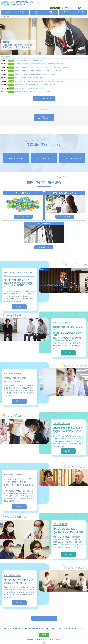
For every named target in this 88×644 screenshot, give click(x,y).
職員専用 (44, 635)
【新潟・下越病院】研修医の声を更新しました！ (30, 78)
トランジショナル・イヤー (72, 158)
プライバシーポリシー (58, 629)
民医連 (67, 8)
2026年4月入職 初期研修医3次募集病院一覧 (28, 60)
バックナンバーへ (44, 618)
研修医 (10, 629)
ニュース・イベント (44, 629)
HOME (8, 13)
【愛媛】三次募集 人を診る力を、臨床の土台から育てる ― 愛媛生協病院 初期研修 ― (43, 67)
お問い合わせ (79, 629)
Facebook (83, 8)
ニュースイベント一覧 (44, 99)
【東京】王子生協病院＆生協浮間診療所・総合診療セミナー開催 (35, 74)
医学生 (15, 629)
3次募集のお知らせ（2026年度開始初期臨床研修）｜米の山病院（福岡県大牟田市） (41, 64)
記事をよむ (68, 554)
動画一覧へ (68, 353)
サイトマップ (69, 629)
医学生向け (37, 13)
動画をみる (19, 307)
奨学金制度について (66, 13)
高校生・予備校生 (24, 629)
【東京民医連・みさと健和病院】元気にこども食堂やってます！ (35, 85)
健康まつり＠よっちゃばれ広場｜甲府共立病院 (29, 88)
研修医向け (22, 13)
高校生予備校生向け (51, 13)
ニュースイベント (80, 13)
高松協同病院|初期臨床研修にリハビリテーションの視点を (33, 92)
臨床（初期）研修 (16, 158)
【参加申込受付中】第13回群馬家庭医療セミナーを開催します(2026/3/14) (38, 71)
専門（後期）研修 (44, 158)
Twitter (74, 8)
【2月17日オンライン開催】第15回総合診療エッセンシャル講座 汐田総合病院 (39, 81)
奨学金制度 (34, 629)
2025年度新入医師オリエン (44, 117)
